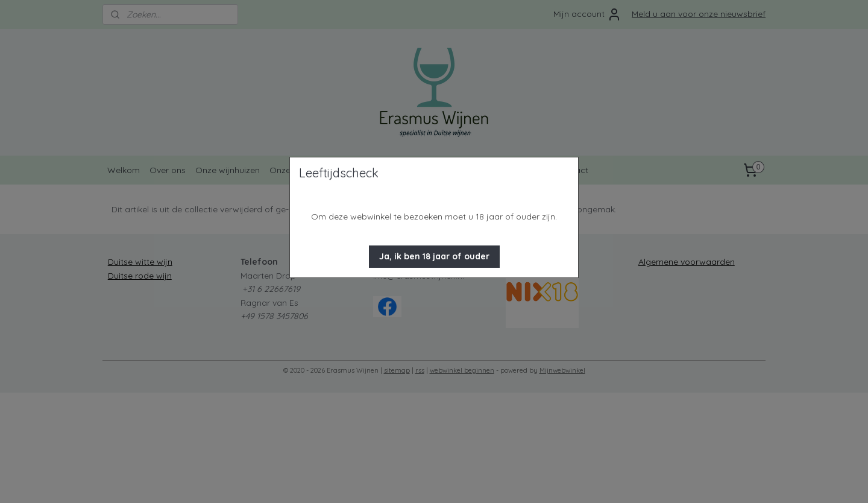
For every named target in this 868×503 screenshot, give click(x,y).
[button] (434, 257)
